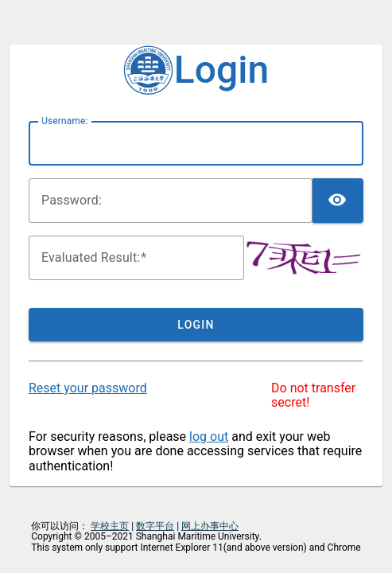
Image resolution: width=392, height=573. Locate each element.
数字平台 (155, 526)
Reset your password (88, 388)
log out (209, 437)
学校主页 (110, 526)
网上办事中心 (210, 526)
